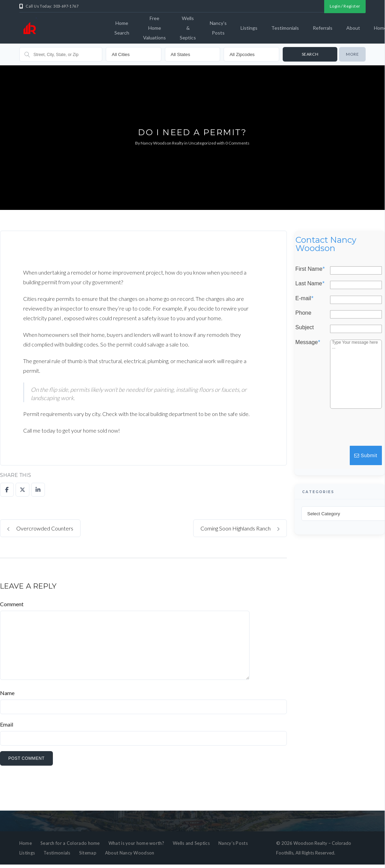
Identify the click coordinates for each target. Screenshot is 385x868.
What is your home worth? (136, 843)
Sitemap (88, 853)
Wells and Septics (191, 843)
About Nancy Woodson (130, 853)
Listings (249, 28)
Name (7, 693)
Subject (305, 327)
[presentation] (330, 431)
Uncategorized (202, 143)
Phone (303, 313)
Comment (12, 604)
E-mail (304, 298)
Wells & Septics (188, 28)
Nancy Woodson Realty (162, 143)
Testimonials (285, 28)
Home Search (122, 28)
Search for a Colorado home (70, 843)
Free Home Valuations (154, 28)
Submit (366, 455)
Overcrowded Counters (40, 528)
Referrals (323, 28)
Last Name (310, 284)
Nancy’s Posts (218, 28)
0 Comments (237, 143)
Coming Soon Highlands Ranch (240, 528)
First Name (310, 269)
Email (7, 724)
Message (308, 342)
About (353, 28)
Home (26, 843)
